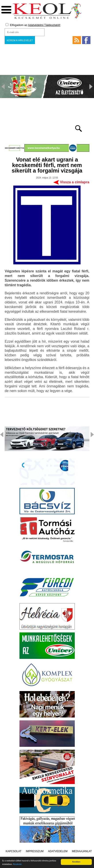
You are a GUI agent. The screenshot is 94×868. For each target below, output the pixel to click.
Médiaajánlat (82, 851)
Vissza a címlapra (75, 182)
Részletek (17, 865)
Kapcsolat (14, 851)
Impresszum (35, 851)
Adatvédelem (58, 851)
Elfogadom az (33, 25)
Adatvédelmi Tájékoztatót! (44, 25)
